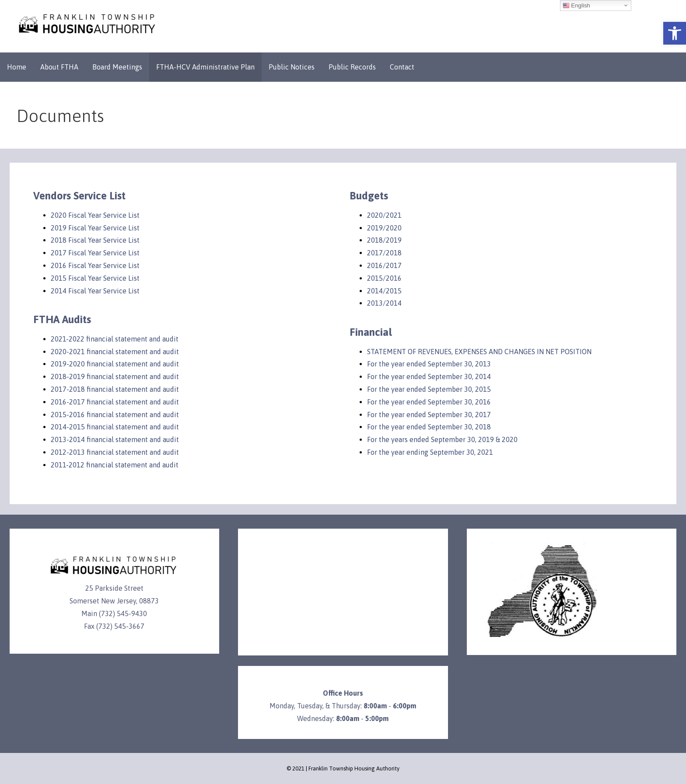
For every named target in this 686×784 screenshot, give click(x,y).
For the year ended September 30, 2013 (429, 364)
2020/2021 (384, 215)
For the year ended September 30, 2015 (429, 389)
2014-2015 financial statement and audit (115, 427)
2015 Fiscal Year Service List (95, 278)
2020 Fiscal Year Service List (95, 215)
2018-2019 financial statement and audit (115, 376)
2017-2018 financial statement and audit (115, 389)
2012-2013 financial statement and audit (115, 452)
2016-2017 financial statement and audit (115, 402)
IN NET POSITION (564, 352)
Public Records (352, 67)
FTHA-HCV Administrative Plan (205, 67)
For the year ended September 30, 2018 (429, 427)
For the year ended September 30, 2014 (429, 376)
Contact (402, 67)
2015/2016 (384, 278)
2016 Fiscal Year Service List (95, 265)
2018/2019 (384, 240)
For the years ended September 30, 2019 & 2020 (442, 439)
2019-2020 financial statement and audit (115, 364)
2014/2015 (384, 291)
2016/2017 (384, 265)
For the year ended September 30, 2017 (429, 415)
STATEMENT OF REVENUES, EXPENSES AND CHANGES (451, 352)
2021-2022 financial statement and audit (115, 339)
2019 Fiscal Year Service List (95, 228)
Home (17, 67)
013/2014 (386, 303)
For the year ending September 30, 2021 (430, 452)
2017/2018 (384, 253)
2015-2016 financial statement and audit (115, 415)
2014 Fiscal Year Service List (95, 291)
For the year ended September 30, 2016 (429, 402)
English (576, 6)
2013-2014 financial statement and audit (115, 439)
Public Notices (292, 67)
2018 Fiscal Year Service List (95, 240)
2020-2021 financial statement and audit (115, 352)
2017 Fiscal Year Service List (95, 253)
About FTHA (59, 67)
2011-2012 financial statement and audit (115, 465)
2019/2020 (384, 228)
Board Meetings (117, 67)
